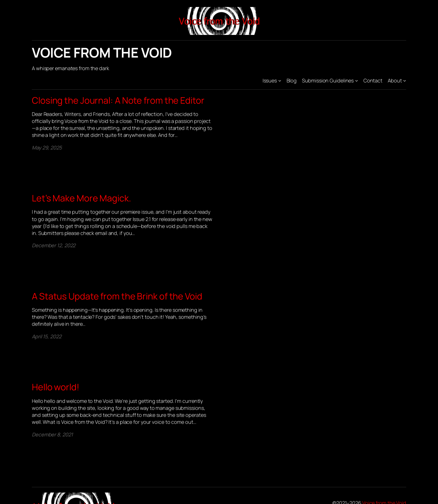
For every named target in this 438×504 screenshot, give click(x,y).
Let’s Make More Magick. (81, 198)
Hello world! (56, 387)
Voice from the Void (102, 52)
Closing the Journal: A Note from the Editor (118, 100)
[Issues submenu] (280, 81)
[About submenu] (405, 81)
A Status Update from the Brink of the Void (117, 296)
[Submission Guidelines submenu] (357, 81)
